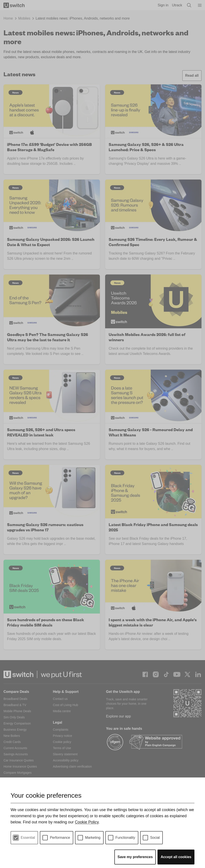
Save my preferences (135, 857)
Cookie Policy (87, 822)
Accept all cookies (176, 857)
